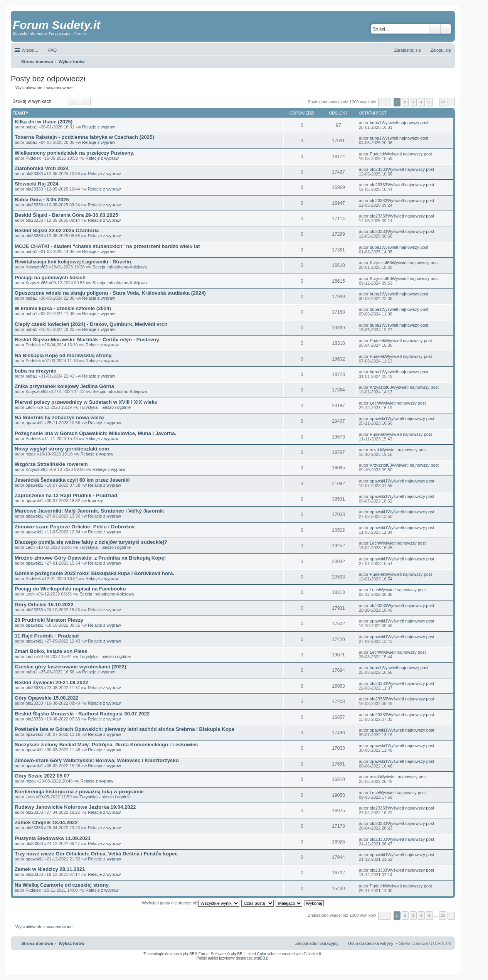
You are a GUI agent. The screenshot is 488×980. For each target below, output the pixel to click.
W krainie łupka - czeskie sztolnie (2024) (63, 308)
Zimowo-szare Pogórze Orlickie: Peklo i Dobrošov (75, 527)
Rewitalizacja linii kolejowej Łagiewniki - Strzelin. (74, 262)
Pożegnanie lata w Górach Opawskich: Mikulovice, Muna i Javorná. (95, 433)
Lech (30, 407)
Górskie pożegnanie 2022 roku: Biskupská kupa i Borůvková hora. (94, 573)
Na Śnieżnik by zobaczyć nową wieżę (59, 417)
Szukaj (435, 29)
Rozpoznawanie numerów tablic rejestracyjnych (431, 963)
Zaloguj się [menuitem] (441, 50)
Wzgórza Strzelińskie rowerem (51, 464)
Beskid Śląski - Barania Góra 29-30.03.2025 (66, 215)
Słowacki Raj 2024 (37, 184)
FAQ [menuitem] (52, 50)
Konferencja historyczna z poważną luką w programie (79, 792)
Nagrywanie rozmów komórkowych (415, 966)
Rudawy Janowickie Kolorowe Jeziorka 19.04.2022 (75, 807)
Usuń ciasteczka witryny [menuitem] (371, 943)
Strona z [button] (384, 102)
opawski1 (34, 423)
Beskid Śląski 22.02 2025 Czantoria (57, 230)
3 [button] (413, 102)
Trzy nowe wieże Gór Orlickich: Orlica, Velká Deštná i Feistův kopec (96, 854)
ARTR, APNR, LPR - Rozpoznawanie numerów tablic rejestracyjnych (275, 963)
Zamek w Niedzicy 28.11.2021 (50, 869)
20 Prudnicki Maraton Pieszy (49, 620)
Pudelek (33, 158)
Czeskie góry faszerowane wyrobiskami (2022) (71, 667)
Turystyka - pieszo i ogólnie (105, 407)
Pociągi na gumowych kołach (50, 277)
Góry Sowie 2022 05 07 (42, 776)
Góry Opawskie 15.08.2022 (47, 698)
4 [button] (421, 102)
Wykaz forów (72, 943)
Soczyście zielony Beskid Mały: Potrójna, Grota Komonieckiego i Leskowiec (106, 745)
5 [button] (429, 102)
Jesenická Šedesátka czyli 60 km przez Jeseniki (72, 480)
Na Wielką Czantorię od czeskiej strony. (62, 885)
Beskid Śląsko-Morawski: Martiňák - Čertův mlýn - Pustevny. (87, 340)
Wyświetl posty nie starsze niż (191, 903)
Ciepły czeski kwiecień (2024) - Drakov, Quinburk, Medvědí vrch (91, 324)
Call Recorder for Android (365, 963)
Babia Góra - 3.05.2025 (42, 200)
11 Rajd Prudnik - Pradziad (47, 636)
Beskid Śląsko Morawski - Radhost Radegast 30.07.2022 (82, 714)
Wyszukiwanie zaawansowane (446, 29)
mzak (30, 454)
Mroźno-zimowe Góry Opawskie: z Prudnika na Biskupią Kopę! (90, 558)
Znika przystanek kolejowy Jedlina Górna (64, 386)
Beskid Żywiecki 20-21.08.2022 (51, 682)
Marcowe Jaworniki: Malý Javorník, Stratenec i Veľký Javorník (89, 511)
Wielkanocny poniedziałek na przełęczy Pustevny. (74, 153)
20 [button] (443, 102)
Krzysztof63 (36, 267)
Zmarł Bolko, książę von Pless (51, 651)
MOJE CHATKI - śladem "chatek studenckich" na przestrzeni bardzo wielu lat (107, 246)
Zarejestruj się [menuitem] (408, 50)
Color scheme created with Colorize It (289, 954)
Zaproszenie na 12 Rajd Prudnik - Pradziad (66, 495)
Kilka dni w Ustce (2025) (44, 122)
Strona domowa (37, 943)
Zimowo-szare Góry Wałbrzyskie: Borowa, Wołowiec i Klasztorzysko (97, 760)
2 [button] (405, 102)
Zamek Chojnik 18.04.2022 (46, 822)
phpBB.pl (262, 958)
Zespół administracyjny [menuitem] (317, 943)
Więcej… (30, 50)
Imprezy (95, 501)
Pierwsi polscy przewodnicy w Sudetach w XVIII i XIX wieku (86, 402)
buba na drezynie (35, 371)
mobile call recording (444, 966)
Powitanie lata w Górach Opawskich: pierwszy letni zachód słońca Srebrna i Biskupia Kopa (125, 729)
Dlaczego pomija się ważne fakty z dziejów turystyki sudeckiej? (91, 542)
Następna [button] (451, 102)
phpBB (189, 954)
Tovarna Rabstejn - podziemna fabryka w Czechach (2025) (84, 137)
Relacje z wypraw (99, 127)
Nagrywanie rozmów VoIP (392, 963)
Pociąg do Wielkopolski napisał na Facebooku (70, 589)
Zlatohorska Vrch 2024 (42, 168)
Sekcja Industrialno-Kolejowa (120, 267)
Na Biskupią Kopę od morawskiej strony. (64, 355)
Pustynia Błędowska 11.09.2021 (53, 838)
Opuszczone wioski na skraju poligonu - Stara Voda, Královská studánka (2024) (110, 293)
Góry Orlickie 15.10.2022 (44, 605)
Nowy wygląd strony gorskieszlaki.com (62, 449)
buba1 (31, 127)
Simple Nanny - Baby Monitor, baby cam (331, 963)
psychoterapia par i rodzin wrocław (437, 968)
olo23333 (34, 174)
